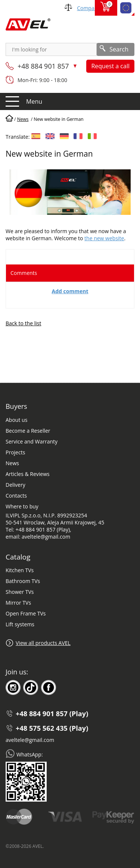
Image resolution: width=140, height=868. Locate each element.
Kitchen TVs (20, 570)
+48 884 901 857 (44, 66)
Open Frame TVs (26, 613)
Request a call (110, 66)
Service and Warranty (32, 441)
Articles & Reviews (28, 474)
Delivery (15, 485)
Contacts (16, 496)
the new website (104, 238)
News (12, 463)
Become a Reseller (28, 431)
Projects (15, 452)
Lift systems (20, 624)
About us (16, 420)
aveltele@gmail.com (30, 740)
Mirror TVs (18, 603)
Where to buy (22, 506)
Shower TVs (20, 592)
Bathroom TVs (23, 581)
